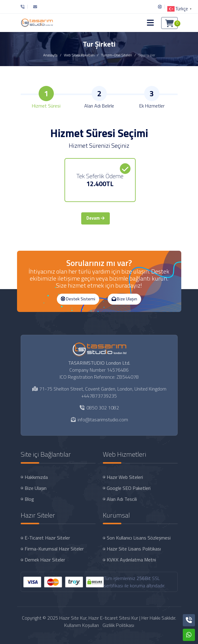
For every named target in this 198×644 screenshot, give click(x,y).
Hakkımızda (36, 477)
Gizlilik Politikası (118, 625)
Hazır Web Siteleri (125, 477)
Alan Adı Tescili (122, 499)
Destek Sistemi (78, 299)
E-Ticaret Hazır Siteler (47, 538)
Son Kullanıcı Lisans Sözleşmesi (139, 538)
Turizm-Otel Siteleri (116, 55)
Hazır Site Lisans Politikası (134, 549)
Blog (29, 499)
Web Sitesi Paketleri (79, 55)
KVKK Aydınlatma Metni (131, 560)
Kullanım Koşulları (82, 625)
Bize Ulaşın (124, 299)
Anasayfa (50, 55)
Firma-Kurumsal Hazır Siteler (54, 549)
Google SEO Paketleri (129, 488)
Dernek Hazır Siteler (45, 560)
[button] (150, 23)
